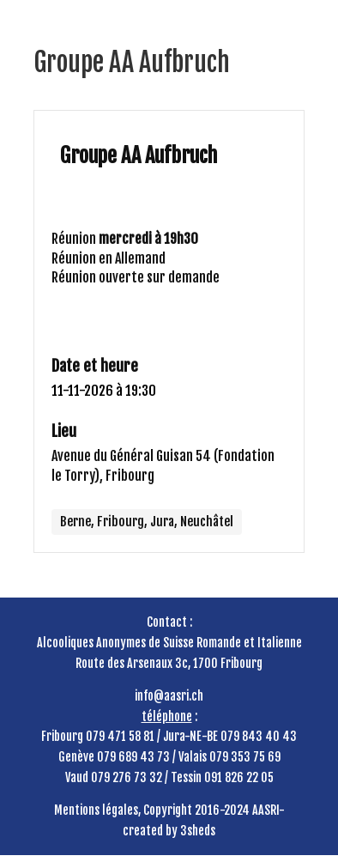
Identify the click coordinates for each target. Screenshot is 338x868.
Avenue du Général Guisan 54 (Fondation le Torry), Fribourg (163, 466)
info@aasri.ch (169, 696)
